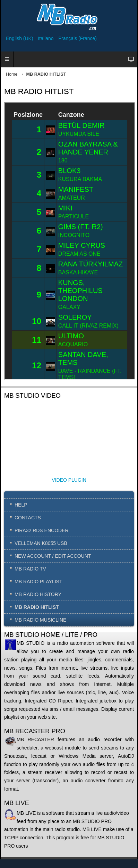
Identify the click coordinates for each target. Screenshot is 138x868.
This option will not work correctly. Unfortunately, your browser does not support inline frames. (70, 241)
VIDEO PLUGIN (69, 480)
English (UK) (20, 38)
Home (12, 74)
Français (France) (78, 38)
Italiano (46, 38)
